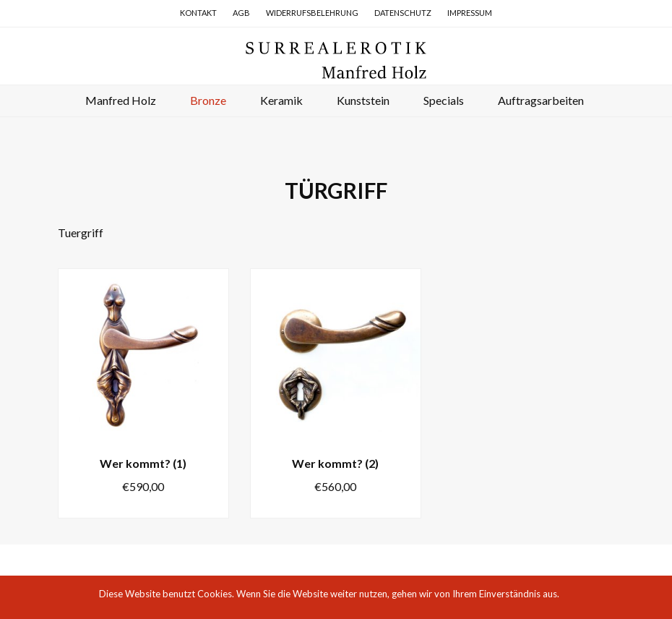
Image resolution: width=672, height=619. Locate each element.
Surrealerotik (336, 59)
